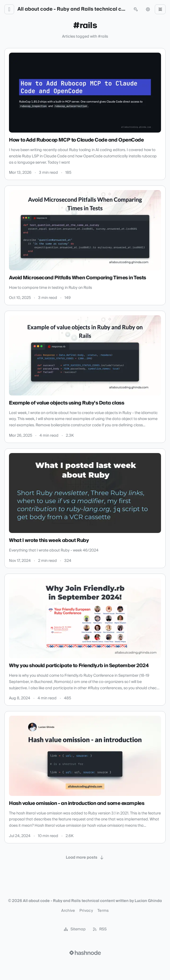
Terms (103, 911)
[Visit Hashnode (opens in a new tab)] (85, 953)
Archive (68, 911)
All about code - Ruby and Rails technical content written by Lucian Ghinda (72, 9)
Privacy (86, 911)
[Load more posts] (85, 858)
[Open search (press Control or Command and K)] (136, 9)
